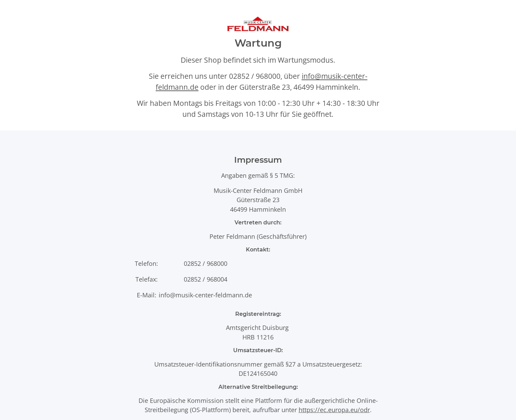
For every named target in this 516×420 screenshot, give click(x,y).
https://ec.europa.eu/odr (334, 410)
